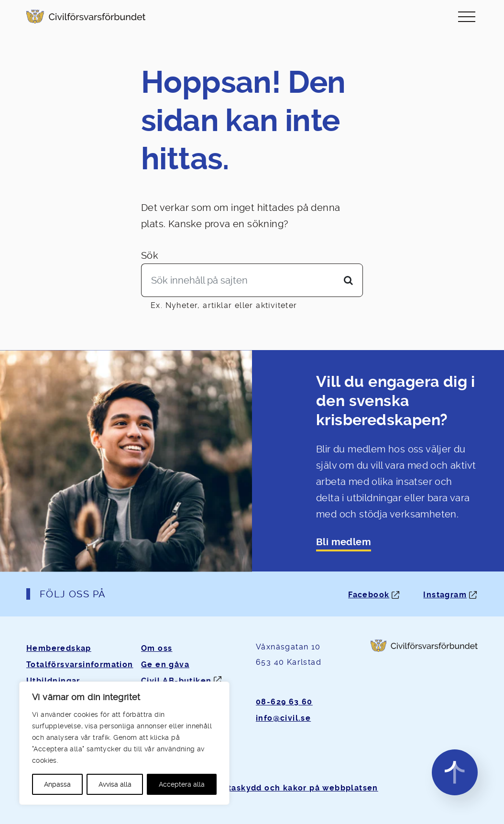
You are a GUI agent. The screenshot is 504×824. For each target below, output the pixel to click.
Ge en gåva (165, 665)
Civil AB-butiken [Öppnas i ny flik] (176, 681)
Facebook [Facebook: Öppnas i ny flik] (369, 595)
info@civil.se (283, 718)
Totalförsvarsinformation (80, 665)
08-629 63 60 (284, 702)
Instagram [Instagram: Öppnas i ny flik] (445, 595)
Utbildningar (53, 681)
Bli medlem (344, 542)
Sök (150, 255)
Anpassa (57, 784)
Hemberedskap (59, 648)
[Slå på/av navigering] (467, 16)
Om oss (157, 648)
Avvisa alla (115, 784)
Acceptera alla (182, 784)
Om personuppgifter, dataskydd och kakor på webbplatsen (252, 788)
